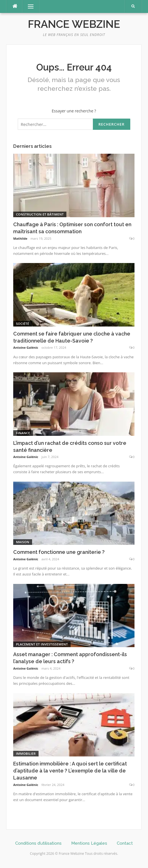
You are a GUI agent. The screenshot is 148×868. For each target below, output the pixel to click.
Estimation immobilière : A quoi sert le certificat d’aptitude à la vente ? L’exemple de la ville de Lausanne (70, 771)
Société (23, 324)
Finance (23, 433)
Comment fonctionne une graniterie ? (59, 552)
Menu (28, 6)
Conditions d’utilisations (38, 843)
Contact (125, 843)
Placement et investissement (42, 644)
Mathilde (20, 238)
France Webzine (74, 24)
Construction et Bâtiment (40, 214)
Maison (23, 542)
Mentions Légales (89, 843)
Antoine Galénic (26, 347)
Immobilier (26, 753)
